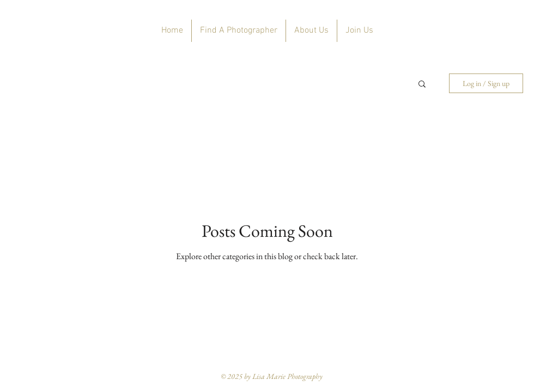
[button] (422, 85)
